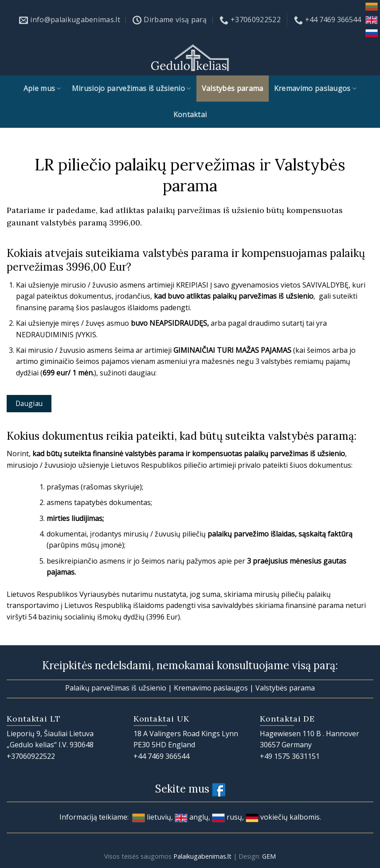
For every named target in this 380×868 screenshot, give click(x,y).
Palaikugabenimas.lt (202, 856)
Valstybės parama (233, 88)
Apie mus (42, 88)
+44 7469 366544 (161, 756)
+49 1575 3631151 (290, 756)
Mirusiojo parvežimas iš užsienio (131, 88)
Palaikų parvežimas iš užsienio (116, 688)
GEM (269, 856)
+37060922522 (31, 756)
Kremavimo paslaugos (315, 88)
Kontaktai (190, 114)
